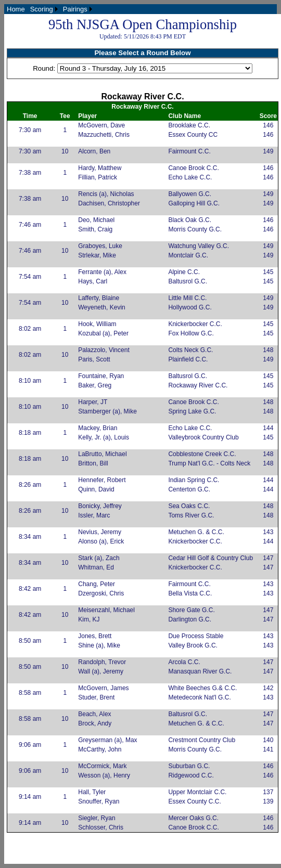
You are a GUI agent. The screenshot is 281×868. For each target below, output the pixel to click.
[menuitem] (16, 9)
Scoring (42, 9)
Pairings (75, 9)
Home (16, 9)
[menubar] (49, 9)
